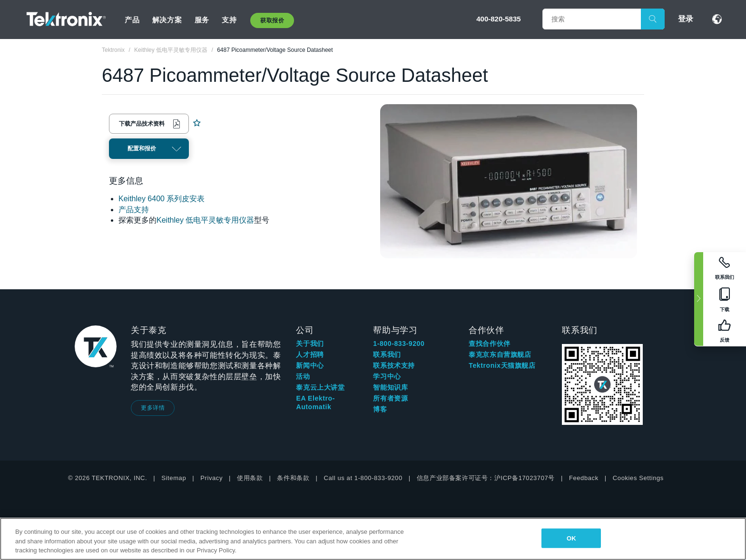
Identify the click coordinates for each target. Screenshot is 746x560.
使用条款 (250, 478)
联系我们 (387, 354)
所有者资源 (390, 398)
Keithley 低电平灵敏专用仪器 (205, 220)
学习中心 (387, 376)
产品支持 (134, 210)
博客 (380, 409)
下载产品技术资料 (142, 124)
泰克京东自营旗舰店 (500, 354)
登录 (686, 19)
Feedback (584, 478)
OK (571, 538)
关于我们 (310, 344)
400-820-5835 (498, 19)
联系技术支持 (394, 365)
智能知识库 (390, 387)
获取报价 (272, 20)
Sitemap (174, 478)
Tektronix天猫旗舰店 (502, 365)
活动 (303, 376)
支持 (229, 20)
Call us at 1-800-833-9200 (363, 478)
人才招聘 (310, 354)
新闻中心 (310, 365)
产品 (132, 20)
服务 (202, 20)
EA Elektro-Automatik (315, 403)
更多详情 (153, 408)
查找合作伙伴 (490, 344)
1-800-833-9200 (399, 344)
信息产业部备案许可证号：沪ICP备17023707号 (486, 478)
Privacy (211, 478)
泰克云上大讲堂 (320, 387)
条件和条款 (293, 478)
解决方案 (167, 20)
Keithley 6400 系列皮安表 (162, 199)
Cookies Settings (638, 478)
